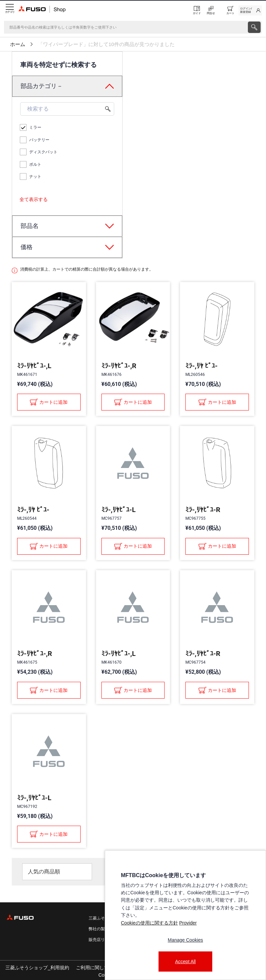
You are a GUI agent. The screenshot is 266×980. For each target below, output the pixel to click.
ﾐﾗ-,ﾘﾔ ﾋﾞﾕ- (202, 366)
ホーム (18, 44)
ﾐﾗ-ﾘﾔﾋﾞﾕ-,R (119, 366)
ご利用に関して (92, 968)
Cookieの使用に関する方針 (149, 923)
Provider (188, 923)
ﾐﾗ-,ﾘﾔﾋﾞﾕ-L (119, 510)
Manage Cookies (185, 940)
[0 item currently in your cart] (230, 10)
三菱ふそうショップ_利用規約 (37, 968)
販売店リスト (101, 940)
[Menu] (9, 10)
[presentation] (254, 27)
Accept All (185, 962)
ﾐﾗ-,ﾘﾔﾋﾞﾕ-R (203, 510)
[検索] (125, 27)
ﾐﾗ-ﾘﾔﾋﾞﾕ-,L (34, 366)
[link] (250, 10)
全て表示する (34, 199)
